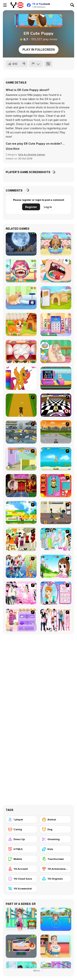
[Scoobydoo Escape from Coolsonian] (21, 486)
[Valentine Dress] (21, 593)
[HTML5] (22, 849)
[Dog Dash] (21, 405)
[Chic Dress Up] (56, 620)
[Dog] (55, 829)
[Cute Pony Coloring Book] (21, 378)
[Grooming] (55, 839)
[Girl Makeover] (21, 620)
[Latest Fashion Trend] (21, 566)
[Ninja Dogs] (21, 244)
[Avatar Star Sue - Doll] (56, 486)
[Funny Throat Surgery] (21, 271)
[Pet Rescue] (21, 298)
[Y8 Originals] (55, 879)
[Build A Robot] (21, 432)
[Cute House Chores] (56, 325)
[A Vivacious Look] (56, 566)
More (38, 971)
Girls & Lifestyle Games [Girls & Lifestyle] (32, 154)
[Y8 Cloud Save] (22, 879)
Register (31, 207)
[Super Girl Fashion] (21, 539)
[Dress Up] (22, 839)
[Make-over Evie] (56, 593)
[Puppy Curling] (56, 405)
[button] (13, 148)
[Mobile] (22, 859)
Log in (48, 207)
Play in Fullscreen (39, 50)
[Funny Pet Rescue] (21, 325)
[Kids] (55, 849)
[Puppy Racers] (56, 432)
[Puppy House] (56, 298)
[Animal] (55, 819)
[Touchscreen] (55, 859)
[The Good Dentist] (21, 351)
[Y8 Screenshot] (22, 889)
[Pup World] (56, 513)
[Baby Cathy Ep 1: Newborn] (56, 351)
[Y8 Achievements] (55, 869)
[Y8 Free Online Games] (17, 5)
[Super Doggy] (21, 513)
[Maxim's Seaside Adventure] (56, 459)
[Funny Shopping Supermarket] (56, 378)
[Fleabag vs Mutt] (21, 459)
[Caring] (22, 829)
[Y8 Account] (22, 869)
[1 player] (22, 819)
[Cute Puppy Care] (56, 244)
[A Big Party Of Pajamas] (56, 539)
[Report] (36, 64)
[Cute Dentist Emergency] (56, 271)
